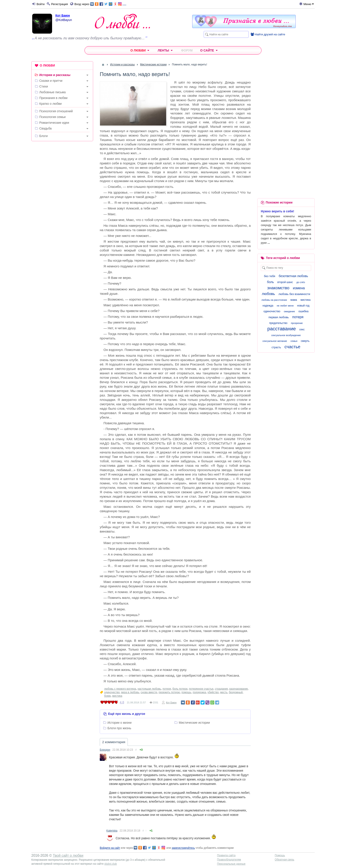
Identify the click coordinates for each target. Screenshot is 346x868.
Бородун (105, 750)
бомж (107, 696)
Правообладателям (229, 860)
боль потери (180, 689)
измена (299, 288)
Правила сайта (226, 855)
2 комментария (114, 742)
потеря (167, 689)
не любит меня (285, 306)
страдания (221, 689)
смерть (305, 341)
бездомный (236, 692)
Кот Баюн (63, 15)
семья (294, 341)
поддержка (199, 692)
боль (270, 282)
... (108, 4)
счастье (292, 347)
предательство (278, 323)
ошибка (303, 311)
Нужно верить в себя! (277, 211)
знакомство (278, 288)
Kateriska (112, 831)
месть (224, 692)
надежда (268, 306)
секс (302, 329)
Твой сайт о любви (68, 856)
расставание (282, 329)
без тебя (270, 276)
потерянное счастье (201, 689)
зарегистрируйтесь (183, 848)
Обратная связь (284, 860)
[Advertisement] (62, 212)
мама (294, 300)
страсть (276, 347)
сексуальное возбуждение (286, 335)
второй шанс (285, 282)
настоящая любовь (149, 689)
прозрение (297, 323)
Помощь (280, 855)
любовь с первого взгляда (120, 689)
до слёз (301, 282)
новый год (303, 306)
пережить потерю (169, 692)
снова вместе (149, 692)
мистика (117, 696)
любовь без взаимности (294, 294)
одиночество (112, 692)
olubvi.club (111, 864)
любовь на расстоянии (274, 300)
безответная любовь (293, 276)
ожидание (289, 311)
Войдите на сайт (110, 848)
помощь (186, 692)
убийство (213, 692)
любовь (268, 294)
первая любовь (279, 317)
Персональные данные (231, 864)
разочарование (239, 689)
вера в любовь (130, 692)
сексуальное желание (275, 341)
